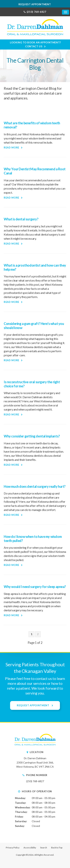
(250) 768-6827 (36, 12)
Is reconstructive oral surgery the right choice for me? (32, 384)
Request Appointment (35, 4)
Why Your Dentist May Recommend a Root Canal (35, 171)
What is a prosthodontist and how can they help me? (35, 267)
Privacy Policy (13, 848)
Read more (11, 148)
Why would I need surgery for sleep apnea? (35, 587)
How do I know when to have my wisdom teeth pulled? (33, 539)
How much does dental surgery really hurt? (35, 486)
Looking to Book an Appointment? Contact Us (35, 44)
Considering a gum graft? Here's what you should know (34, 326)
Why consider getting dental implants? (32, 436)
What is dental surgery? (21, 219)
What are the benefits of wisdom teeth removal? (32, 125)
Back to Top (57, 848)
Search (44, 848)
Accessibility (30, 848)
